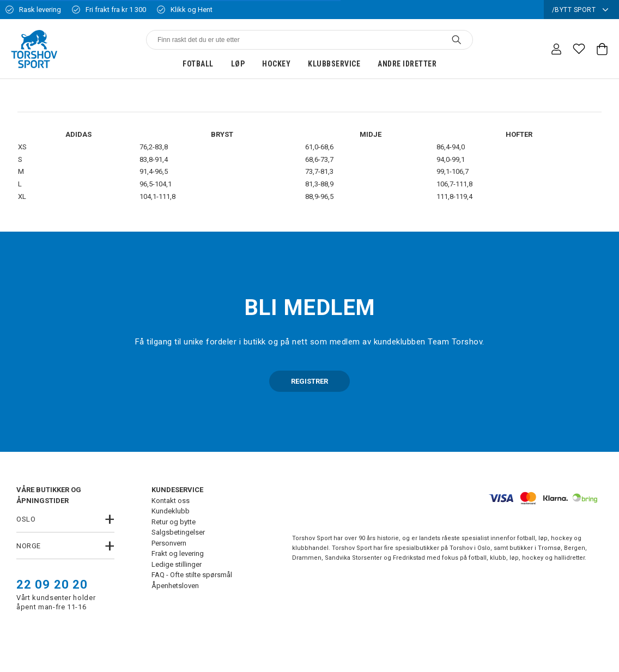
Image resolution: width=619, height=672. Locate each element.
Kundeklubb (171, 511)
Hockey (276, 64)
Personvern (169, 543)
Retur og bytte (174, 522)
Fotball (198, 64)
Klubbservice (334, 64)
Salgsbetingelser (178, 532)
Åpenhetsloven (175, 586)
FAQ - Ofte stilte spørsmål (192, 575)
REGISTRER (309, 381)
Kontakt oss (171, 501)
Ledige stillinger (177, 564)
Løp (238, 64)
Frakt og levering (178, 553)
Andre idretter (407, 64)
